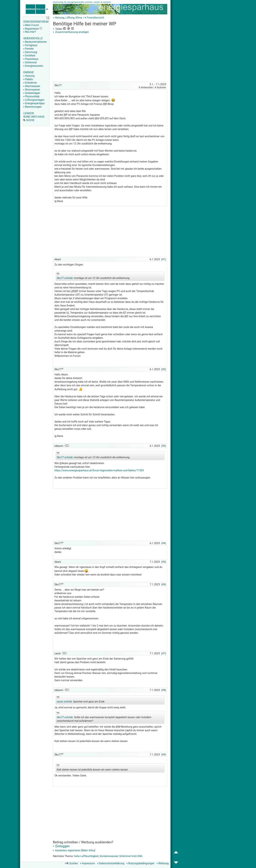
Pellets (28, 79)
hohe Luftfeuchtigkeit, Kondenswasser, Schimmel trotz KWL (108, 856)
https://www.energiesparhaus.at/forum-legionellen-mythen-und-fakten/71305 (99, 470)
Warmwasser (32, 86)
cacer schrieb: (65, 702)
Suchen (71, 863)
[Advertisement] (110, 58)
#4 (164, 543)
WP (65, 115)
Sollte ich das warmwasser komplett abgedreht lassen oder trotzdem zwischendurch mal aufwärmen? (104, 718)
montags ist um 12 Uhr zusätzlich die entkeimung (93, 277)
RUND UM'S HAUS (34, 117)
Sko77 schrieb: (65, 278)
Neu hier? (30, 32)
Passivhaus (31, 59)
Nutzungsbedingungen (140, 863)
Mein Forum (31, 25)
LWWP (74, 291)
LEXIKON (29, 113)
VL (68, 313)
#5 (164, 562)
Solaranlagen (32, 93)
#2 (164, 369)
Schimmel (30, 62)
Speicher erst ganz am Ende (81, 700)
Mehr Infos (88, 850)
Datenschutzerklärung (111, 863)
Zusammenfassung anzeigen (71, 32)
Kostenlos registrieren (67, 850)
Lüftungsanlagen (34, 100)
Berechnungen (32, 107)
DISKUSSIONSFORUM (36, 22)
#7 (164, 653)
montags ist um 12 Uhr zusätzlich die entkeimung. (93, 456)
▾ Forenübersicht (94, 18)
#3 (164, 446)
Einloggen (61, 846)
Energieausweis (33, 66)
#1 (164, 259)
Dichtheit (29, 56)
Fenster (28, 49)
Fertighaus (30, 45)
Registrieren (31, 29)
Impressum (88, 863)
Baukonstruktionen (35, 42)
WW (118, 727)
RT (124, 313)
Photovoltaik (31, 96)
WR (105, 104)
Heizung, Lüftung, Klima (69, 18)
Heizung (29, 76)
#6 (164, 584)
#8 (164, 690)
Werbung (163, 863)
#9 (164, 755)
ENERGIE (29, 72)
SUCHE (29, 120)
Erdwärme (30, 83)
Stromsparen (32, 90)
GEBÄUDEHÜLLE (33, 38)
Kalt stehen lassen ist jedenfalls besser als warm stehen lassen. (92, 768)
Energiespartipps (34, 103)
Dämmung (30, 52)
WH (96, 118)
